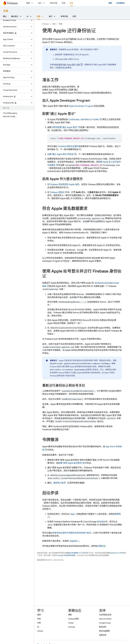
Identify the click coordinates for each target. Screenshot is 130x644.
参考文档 (64, 16)
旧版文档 (103, 635)
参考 (39, 619)
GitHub (40, 631)
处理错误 (101, 546)
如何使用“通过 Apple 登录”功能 (68, 65)
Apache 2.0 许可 (116, 553)
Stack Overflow (105, 619)
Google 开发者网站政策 (66, 555)
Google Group (105, 623)
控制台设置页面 (69, 146)
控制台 (57, 192)
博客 (110, 3)
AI (28, 16)
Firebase (46, 24)
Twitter (71, 623)
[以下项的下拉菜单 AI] (31, 16)
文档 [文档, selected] (72, 3)
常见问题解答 (104, 631)
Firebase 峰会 (74, 619)
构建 (28, 3)
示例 (74, 16)
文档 (6, 11)
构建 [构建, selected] (39, 16)
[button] (15, 20)
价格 (63, 3)
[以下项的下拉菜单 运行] (45, 3)
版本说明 (103, 627)
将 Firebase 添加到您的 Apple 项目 (63, 184)
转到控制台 (120, 3)
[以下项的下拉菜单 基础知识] (21, 16)
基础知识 (15, 16)
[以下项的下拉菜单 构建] (33, 3)
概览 (5, 16)
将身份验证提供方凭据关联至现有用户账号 (72, 533)
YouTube (72, 627)
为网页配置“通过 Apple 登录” (65, 127)
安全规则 (101, 522)
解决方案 (54, 3)
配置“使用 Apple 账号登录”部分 (72, 463)
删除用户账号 (60, 483)
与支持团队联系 (105, 615)
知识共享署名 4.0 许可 (77, 553)
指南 (39, 615)
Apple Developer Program (81, 106)
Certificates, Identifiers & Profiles (84, 120)
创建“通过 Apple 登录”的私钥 (60, 154)
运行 (40, 3)
